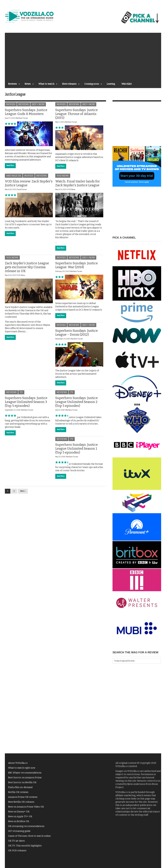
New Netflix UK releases (21, 804)
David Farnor (22, 192)
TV (21, 394)
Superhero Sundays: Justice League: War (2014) (77, 267)
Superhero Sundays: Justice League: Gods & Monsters (26, 114)
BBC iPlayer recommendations (25, 775)
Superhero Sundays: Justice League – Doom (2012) (77, 335)
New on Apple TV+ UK (20, 818)
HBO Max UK (14, 178)
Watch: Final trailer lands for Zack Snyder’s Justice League (78, 185)
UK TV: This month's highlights (25, 848)
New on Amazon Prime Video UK (26, 809)
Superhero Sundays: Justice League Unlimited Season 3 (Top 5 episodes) (26, 404)
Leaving (111, 84)
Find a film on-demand (20, 789)
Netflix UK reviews (18, 794)
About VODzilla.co (18, 765)
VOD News (63, 178)
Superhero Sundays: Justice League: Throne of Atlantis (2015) (77, 116)
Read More (10, 168)
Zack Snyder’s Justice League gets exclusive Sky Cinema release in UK (27, 269)
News (27, 85)
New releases (69, 85)
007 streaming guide (19, 833)
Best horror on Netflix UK (22, 784)
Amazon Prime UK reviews (23, 799)
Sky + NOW (38, 106)
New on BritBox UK (19, 823)
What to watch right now (22, 770)
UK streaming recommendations (26, 828)
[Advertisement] (83, 55)
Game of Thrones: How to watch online (29, 838)
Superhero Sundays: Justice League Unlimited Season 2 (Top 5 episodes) (77, 404)
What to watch (46, 85)
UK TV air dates (16, 843)
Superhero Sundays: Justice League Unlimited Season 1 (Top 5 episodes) (77, 451)
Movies (11, 106)
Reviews (12, 85)
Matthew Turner (22, 120)
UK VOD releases (17, 853)
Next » (23, 493)
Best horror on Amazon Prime (25, 780)
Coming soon (91, 85)
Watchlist (127, 84)
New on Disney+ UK (19, 814)
